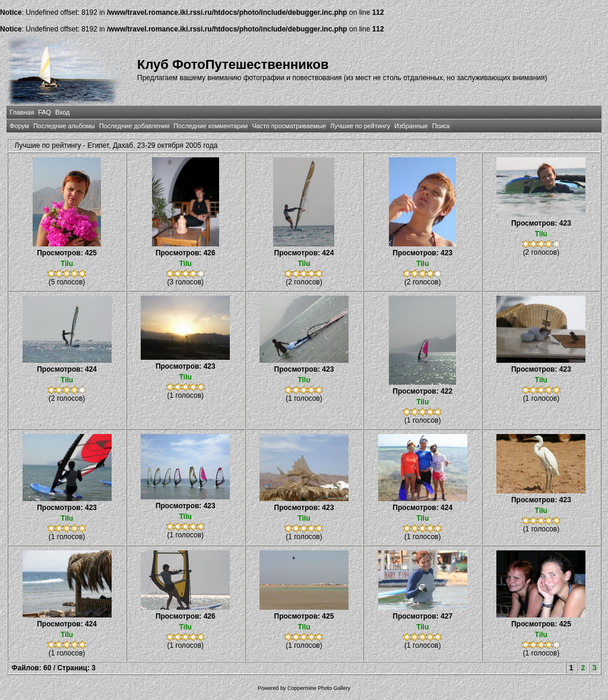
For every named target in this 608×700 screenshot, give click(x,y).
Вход (62, 112)
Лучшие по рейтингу (360, 126)
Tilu (67, 264)
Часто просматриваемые (289, 126)
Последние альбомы (64, 126)
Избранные (411, 126)
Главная (22, 112)
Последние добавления (134, 126)
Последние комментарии (210, 126)
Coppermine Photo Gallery (319, 688)
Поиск (441, 126)
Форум (19, 126)
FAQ (45, 112)
